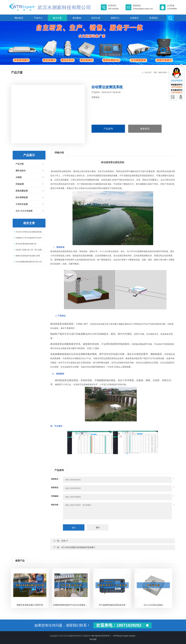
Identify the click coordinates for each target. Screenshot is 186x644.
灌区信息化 (21, 171)
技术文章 (96, 18)
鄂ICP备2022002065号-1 (101, 636)
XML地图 (93, 639)
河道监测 (20, 184)
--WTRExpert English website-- (124, 636)
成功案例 (77, 18)
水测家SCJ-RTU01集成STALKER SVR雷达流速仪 (31, 238)
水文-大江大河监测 (24, 211)
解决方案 (57, 18)
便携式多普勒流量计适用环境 (30, 605)
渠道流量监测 (22, 191)
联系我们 (154, 18)
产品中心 (38, 18)
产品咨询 (108, 129)
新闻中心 (115, 18)
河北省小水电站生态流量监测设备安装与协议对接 (31, 232)
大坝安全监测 (22, 204)
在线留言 (134, 18)
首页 (155, 72)
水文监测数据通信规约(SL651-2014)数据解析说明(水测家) (31, 262)
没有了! (65, 541)
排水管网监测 (22, 197)
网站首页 (19, 18)
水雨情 (19, 177)
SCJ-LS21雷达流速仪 (153, 605)
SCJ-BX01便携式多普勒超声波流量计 (78, 547)
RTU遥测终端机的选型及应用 (112, 605)
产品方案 (20, 164)
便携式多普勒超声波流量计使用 (28, 256)
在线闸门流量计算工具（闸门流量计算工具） (31, 250)
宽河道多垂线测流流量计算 (26, 244)
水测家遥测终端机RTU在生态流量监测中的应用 (71, 605)
